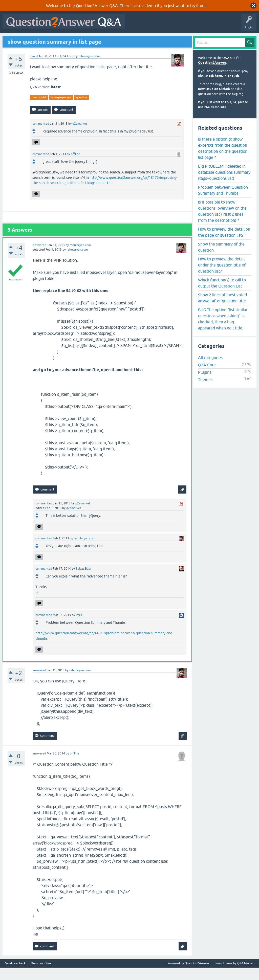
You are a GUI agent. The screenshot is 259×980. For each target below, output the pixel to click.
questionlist (39, 109)
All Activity (13, 40)
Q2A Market (246, 976)
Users (105, 40)
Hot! (51, 40)
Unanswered (70, 40)
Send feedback (15, 976)
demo (151, 6)
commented (41, 136)
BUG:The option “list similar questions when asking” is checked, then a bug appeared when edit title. (223, 331)
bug (235, 106)
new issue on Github (214, 101)
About (160, 40)
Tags (89, 40)
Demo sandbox (41, 976)
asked (34, 68)
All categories (210, 370)
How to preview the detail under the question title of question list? (222, 277)
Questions (33, 40)
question (81, 109)
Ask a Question (126, 40)
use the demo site (212, 119)
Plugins (205, 385)
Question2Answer (212, 75)
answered (40, 257)
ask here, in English (224, 88)
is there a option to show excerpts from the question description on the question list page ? (223, 160)
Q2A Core (67, 68)
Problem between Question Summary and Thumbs (223, 202)
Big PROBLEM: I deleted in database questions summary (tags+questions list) (224, 184)
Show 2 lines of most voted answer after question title (222, 310)
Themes (205, 392)
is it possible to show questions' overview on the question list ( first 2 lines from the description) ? (222, 223)
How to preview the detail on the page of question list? (224, 244)
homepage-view (61, 109)
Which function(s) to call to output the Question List (222, 295)
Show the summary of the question (221, 259)
